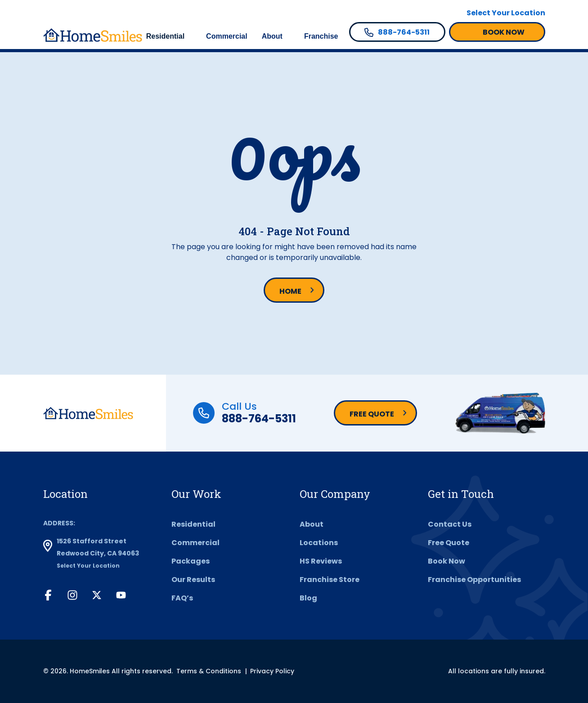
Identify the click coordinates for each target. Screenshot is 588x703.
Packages (191, 561)
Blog (308, 598)
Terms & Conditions (209, 671)
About (272, 36)
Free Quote (372, 414)
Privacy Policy (272, 671)
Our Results (193, 580)
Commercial (227, 36)
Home (290, 291)
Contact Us (450, 524)
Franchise (321, 36)
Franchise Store (330, 580)
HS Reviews (321, 561)
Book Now (447, 561)
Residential (165, 36)
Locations (319, 543)
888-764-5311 (259, 419)
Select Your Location (506, 13)
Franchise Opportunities (474, 580)
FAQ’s (182, 598)
